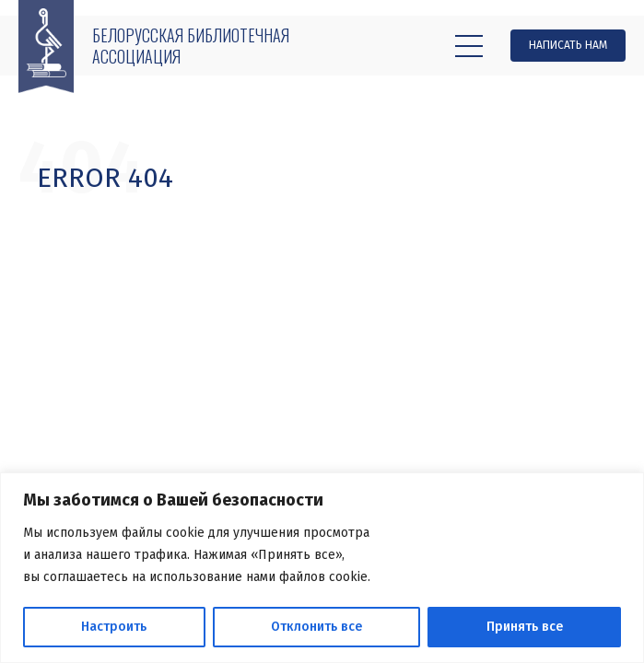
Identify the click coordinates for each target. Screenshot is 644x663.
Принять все (525, 627)
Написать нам (568, 45)
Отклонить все (316, 627)
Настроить (114, 627)
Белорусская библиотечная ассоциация (191, 46)
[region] (322, 568)
